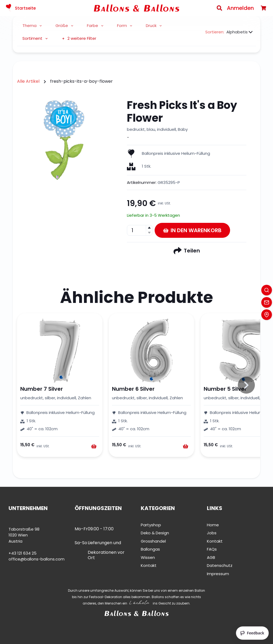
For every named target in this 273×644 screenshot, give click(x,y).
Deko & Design (155, 533)
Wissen (148, 557)
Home (213, 525)
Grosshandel (153, 541)
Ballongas (150, 549)
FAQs (212, 549)
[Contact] (267, 302)
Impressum (218, 574)
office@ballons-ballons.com (37, 559)
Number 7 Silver (42, 389)
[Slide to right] (246, 385)
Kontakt (149, 565)
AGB (211, 557)
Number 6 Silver (133, 389)
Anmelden (240, 8)
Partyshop (151, 525)
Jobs (212, 533)
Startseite (20, 8)
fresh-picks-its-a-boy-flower (81, 81)
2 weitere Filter (79, 38)
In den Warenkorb (192, 230)
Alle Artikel (28, 81)
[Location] (267, 315)
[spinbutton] (140, 230)
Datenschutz (220, 565)
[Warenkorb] (263, 8)
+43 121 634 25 (23, 553)
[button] (149, 228)
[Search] (219, 8)
